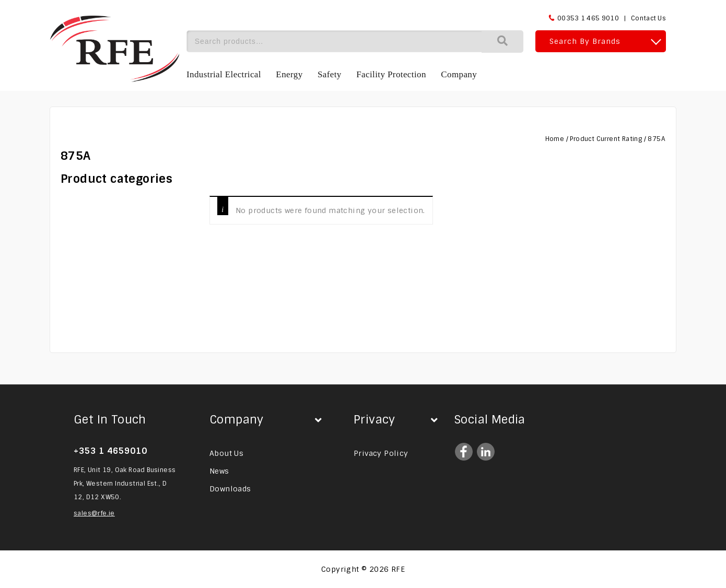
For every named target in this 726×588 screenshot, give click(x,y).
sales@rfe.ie (94, 513)
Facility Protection (391, 74)
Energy (289, 74)
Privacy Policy (381, 453)
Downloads (230, 489)
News (219, 471)
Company (459, 74)
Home (555, 139)
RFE (398, 569)
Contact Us (648, 18)
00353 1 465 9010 (588, 18)
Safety (330, 74)
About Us (226, 453)
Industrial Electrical (224, 74)
